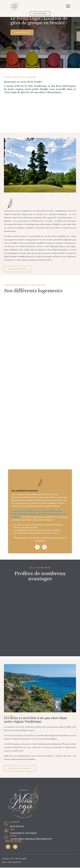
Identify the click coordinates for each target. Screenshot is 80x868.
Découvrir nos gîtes (18, 269)
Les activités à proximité (21, 769)
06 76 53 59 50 (39, 14)
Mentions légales (21, 859)
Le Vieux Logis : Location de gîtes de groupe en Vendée (39, 21)
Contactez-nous (23, 35)
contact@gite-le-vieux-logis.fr (23, 833)
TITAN (11, 859)
